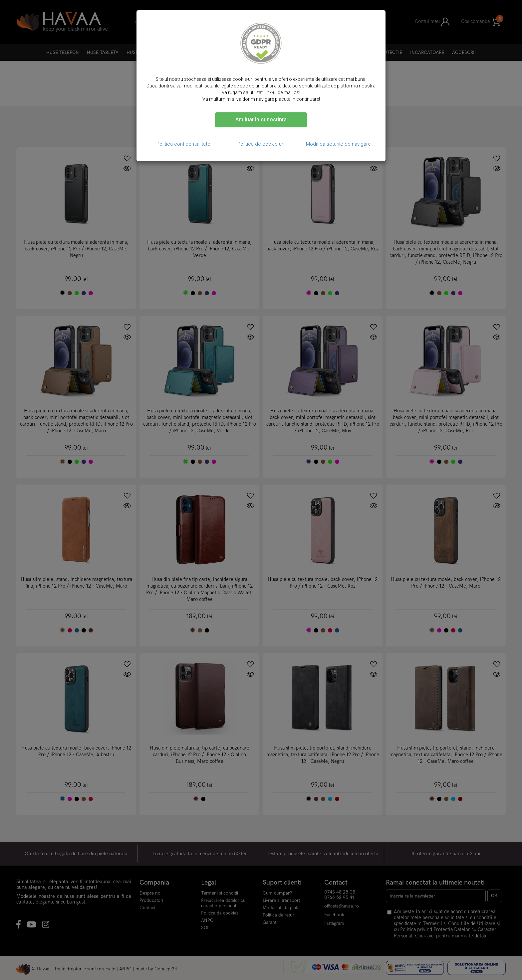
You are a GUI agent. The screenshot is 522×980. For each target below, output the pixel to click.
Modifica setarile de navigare (338, 144)
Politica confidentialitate (183, 144)
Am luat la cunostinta (261, 120)
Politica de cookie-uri (261, 144)
